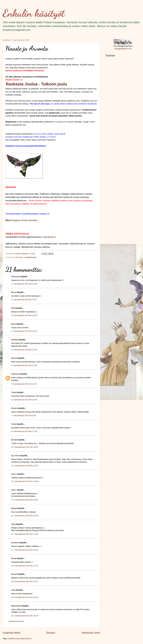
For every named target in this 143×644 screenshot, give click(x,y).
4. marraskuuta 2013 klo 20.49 (24, 350)
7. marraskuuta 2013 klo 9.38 (24, 415)
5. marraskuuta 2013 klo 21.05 (24, 365)
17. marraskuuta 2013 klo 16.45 (25, 550)
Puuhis (14, 408)
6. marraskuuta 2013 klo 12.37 (24, 384)
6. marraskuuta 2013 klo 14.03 (24, 400)
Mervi (14, 292)
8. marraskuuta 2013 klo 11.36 (24, 431)
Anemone (16, 277)
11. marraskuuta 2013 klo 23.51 (25, 466)
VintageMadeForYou (123, 49)
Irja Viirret (16, 456)
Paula (14, 558)
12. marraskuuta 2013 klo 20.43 (25, 516)
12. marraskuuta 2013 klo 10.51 (25, 500)
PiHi (13, 308)
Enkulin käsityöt (34, 13)
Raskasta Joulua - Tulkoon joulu (37, 84)
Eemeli (14, 440)
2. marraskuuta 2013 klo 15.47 (24, 300)
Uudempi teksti (11, 633)
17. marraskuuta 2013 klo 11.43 (25, 534)
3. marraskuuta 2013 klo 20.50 (24, 315)
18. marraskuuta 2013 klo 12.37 (25, 566)
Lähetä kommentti (16, 621)
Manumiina (16, 606)
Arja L (14, 474)
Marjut (14, 508)
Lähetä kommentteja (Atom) (20, 639)
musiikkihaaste (30, 257)
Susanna (15, 543)
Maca (14, 324)
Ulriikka (15, 340)
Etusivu (51, 633)
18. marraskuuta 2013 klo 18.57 (25, 581)
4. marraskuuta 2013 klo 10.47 (24, 331)
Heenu (14, 358)
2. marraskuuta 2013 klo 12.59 (24, 284)
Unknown (15, 374)
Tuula (14, 392)
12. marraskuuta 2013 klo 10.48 (25, 481)
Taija (13, 524)
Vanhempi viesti (91, 633)
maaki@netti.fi (61, 122)
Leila (13, 590)
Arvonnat (19, 257)
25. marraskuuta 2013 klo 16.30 (25, 616)
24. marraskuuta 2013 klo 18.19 (25, 597)
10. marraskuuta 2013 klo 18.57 (25, 447)
